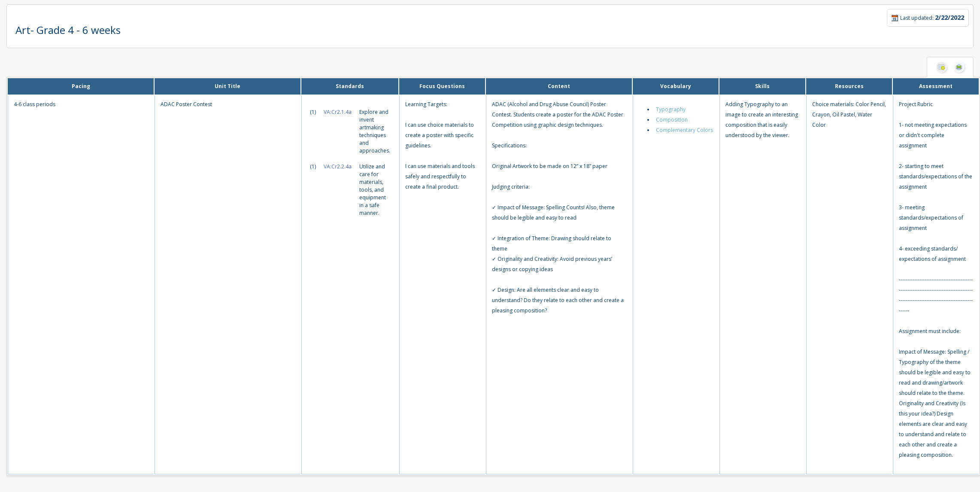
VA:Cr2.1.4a (338, 112)
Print (959, 67)
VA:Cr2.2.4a (338, 167)
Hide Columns (941, 67)
